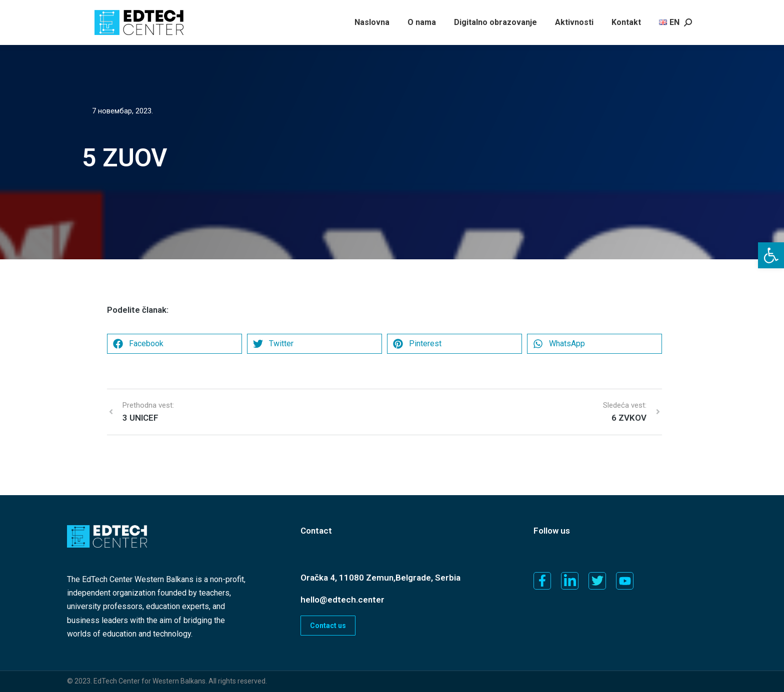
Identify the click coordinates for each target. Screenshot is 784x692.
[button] (771, 255)
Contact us (328, 626)
